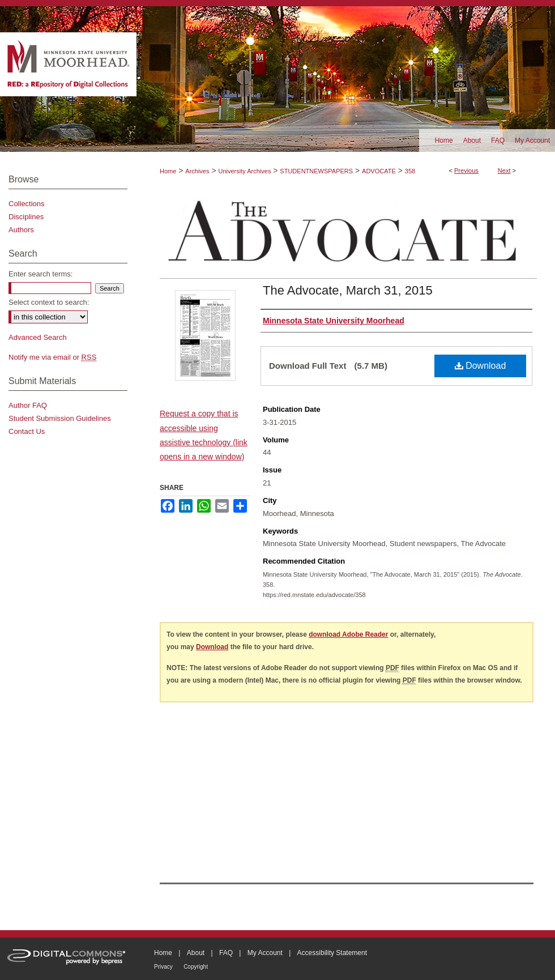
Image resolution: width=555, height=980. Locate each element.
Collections (27, 204)
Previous (466, 171)
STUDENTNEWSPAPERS (316, 171)
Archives (197, 171)
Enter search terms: (40, 274)
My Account (265, 953)
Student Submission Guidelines (60, 418)
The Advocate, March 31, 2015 (348, 290)
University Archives (244, 171)
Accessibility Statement (332, 953)
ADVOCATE (379, 171)
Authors (21, 230)
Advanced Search (38, 337)
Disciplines (26, 217)
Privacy (163, 967)
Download (481, 366)
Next (504, 171)
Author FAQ (28, 405)
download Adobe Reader (348, 634)
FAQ (226, 953)
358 (410, 171)
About (196, 953)
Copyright (196, 967)
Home (168, 171)
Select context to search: (49, 302)
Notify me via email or (52, 357)
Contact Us (27, 431)
